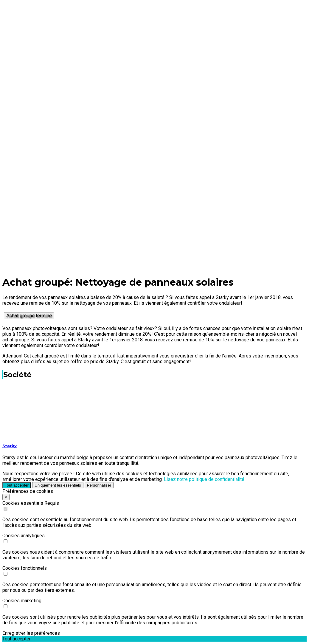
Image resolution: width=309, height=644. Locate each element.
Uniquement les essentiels (58, 485)
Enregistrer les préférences (31, 633)
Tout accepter (17, 485)
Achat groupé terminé (29, 316)
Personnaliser (99, 485)
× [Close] (6, 497)
